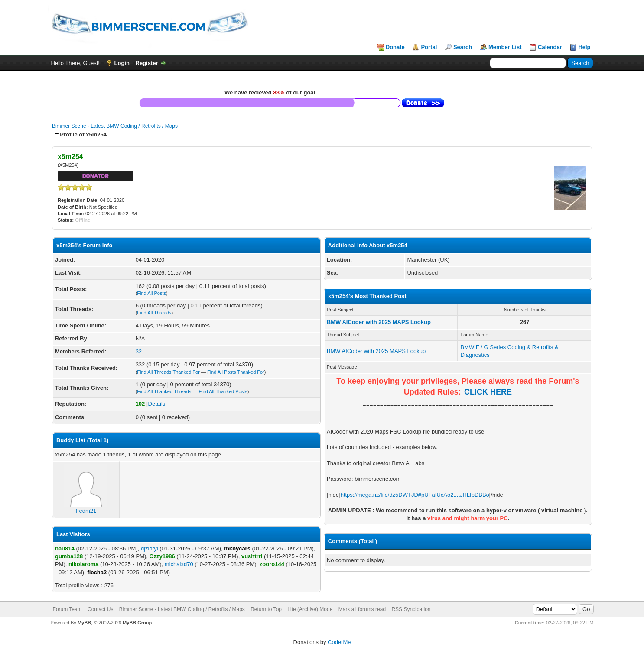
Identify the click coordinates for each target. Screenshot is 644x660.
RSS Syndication (411, 609)
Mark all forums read (362, 609)
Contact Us (100, 609)
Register (147, 63)
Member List (505, 47)
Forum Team (67, 609)
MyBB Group (137, 623)
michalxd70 (179, 564)
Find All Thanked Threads (164, 391)
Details (157, 404)
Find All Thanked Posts (223, 391)
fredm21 (86, 508)
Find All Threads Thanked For (168, 372)
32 (139, 351)
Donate (395, 47)
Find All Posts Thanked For (236, 372)
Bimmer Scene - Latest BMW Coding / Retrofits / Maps (115, 126)
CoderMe (339, 642)
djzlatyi (150, 548)
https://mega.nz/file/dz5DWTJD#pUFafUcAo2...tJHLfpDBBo (415, 495)
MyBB (84, 623)
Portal (429, 47)
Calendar (550, 47)
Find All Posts (151, 293)
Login (122, 63)
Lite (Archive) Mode (310, 609)
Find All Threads (154, 313)
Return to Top (266, 609)
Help (584, 47)
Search (463, 47)
